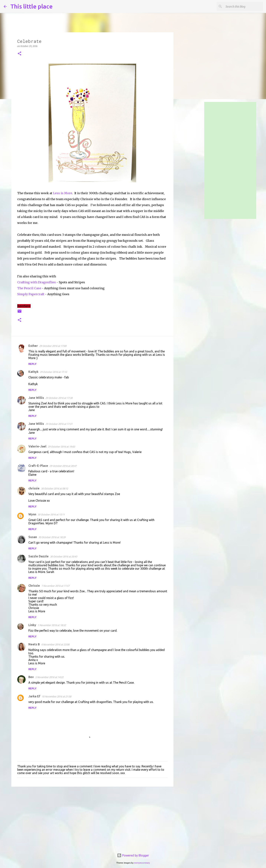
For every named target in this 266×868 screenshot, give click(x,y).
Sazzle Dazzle (38, 556)
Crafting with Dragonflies (37, 282)
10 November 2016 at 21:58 (56, 696)
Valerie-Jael (37, 446)
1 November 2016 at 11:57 (55, 586)
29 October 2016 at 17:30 (59, 398)
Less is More (63, 193)
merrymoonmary (142, 863)
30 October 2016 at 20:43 (64, 556)
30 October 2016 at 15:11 (51, 514)
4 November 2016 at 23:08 (55, 644)
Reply (32, 364)
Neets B (34, 644)
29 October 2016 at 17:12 (53, 372)
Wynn (32, 514)
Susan (33, 537)
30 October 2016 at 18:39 (52, 537)
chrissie (34, 488)
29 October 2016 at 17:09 (53, 346)
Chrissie (34, 586)
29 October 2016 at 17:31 (59, 424)
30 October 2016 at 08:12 (55, 488)
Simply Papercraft (31, 294)
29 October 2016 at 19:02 (61, 447)
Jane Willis (36, 398)
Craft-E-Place (38, 466)
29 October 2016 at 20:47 (63, 466)
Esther (33, 346)
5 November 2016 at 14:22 (49, 677)
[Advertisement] (92, 818)
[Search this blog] (244, 6)
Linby (32, 625)
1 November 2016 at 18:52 (52, 625)
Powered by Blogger (133, 855)
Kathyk (33, 372)
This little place (32, 6)
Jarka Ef (34, 696)
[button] (19, 54)
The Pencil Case (29, 288)
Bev (31, 677)
